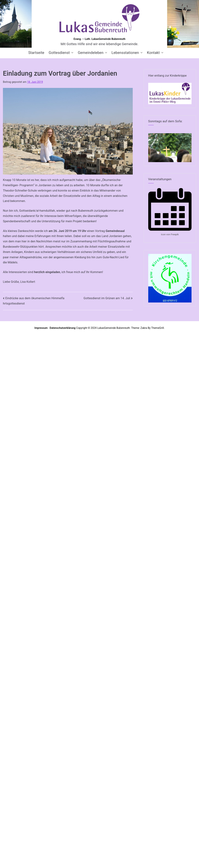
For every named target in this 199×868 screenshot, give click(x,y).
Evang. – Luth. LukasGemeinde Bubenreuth (99, 39)
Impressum (41, 328)
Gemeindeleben (92, 53)
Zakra (144, 328)
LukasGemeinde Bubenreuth (113, 328)
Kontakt (155, 53)
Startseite (36, 53)
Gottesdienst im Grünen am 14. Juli (107, 298)
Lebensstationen (127, 53)
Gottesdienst (61, 53)
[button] (72, 53)
